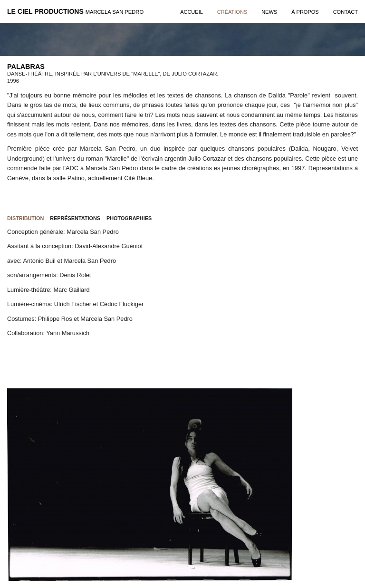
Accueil (192, 12)
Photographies (129, 218)
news (269, 12)
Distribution (25, 218)
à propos (305, 12)
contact (346, 12)
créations (232, 12)
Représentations (75, 218)
